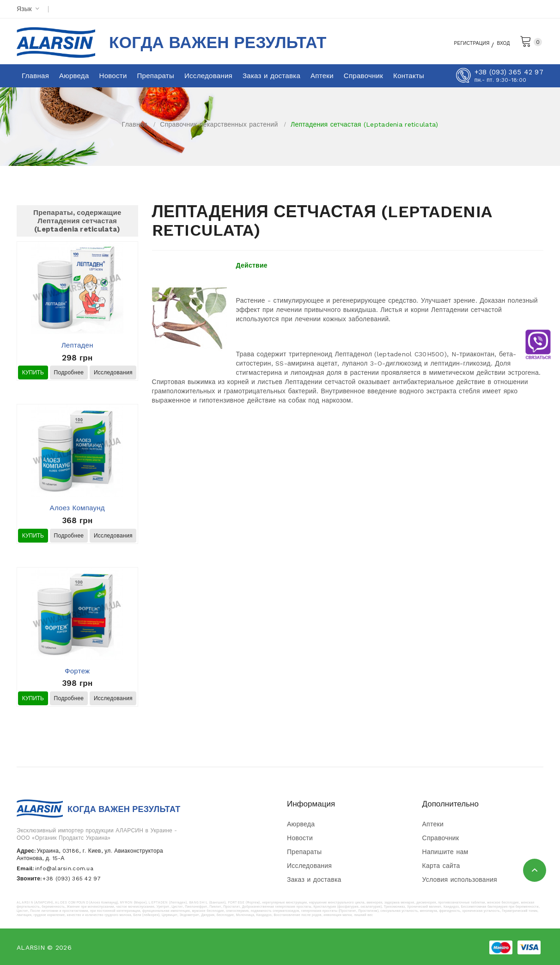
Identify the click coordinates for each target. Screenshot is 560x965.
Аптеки (433, 824)
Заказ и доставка (314, 879)
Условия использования (460, 879)
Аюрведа (301, 824)
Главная (135, 124)
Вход (502, 43)
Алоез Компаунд (77, 508)
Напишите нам (445, 852)
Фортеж (77, 671)
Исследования (113, 373)
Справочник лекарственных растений (219, 124)
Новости (300, 838)
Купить (33, 373)
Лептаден (77, 345)
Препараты (304, 852)
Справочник (441, 838)
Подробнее (69, 373)
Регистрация (460, 43)
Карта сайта (441, 866)
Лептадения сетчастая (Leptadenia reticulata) (364, 124)
